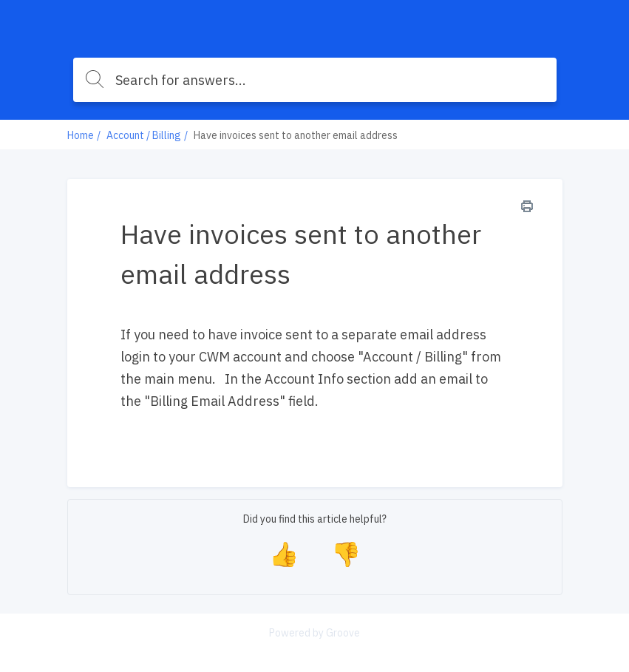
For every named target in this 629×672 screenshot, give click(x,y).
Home (81, 135)
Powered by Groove (314, 633)
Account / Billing (144, 135)
